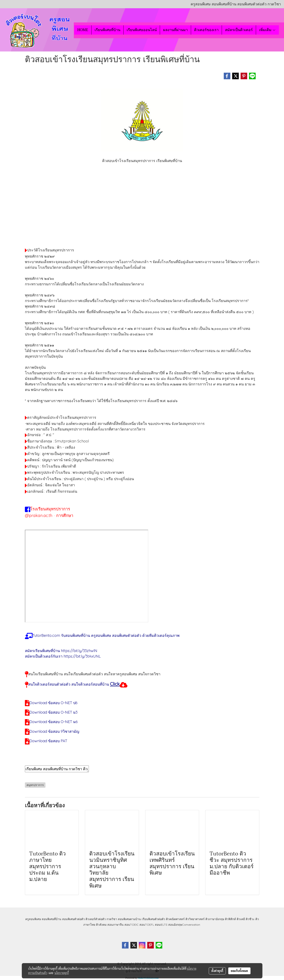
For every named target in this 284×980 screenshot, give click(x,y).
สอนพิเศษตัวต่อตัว (73, 919)
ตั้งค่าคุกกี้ (217, 971)
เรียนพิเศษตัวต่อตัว (154, 919)
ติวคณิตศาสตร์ (175, 919)
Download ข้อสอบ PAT (48, 741)
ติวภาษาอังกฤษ (215, 919)
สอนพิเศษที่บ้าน (52, 919)
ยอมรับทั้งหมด (239, 971)
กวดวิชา (112, 919)
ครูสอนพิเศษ (33, 919)
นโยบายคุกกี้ (62, 973)
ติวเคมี (241, 919)
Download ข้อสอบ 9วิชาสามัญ (54, 731)
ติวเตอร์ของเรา (206, 30)
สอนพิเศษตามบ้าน (129, 919)
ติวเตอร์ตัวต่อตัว (96, 919)
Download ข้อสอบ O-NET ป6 (53, 703)
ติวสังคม (101, 925)
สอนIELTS (161, 925)
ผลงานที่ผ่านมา (175, 30)
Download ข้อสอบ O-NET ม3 (53, 712)
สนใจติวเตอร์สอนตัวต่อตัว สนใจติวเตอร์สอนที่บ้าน (69, 684)
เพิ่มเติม (267, 30)
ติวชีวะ (250, 919)
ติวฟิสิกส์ (230, 919)
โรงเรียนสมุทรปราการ (50, 509)
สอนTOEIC (132, 925)
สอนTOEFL (147, 925)
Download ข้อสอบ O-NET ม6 (54, 722)
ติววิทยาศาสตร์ (195, 919)
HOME (83, 30)
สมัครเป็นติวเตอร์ (239, 30)
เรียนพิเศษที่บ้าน (107, 30)
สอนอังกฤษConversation (184, 925)
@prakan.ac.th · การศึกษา (49, 515)
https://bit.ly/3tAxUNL (82, 656)
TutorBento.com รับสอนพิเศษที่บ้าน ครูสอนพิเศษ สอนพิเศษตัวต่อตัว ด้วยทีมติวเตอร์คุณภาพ (106, 635)
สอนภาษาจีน (115, 925)
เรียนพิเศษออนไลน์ (142, 30)
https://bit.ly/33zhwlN (79, 651)
